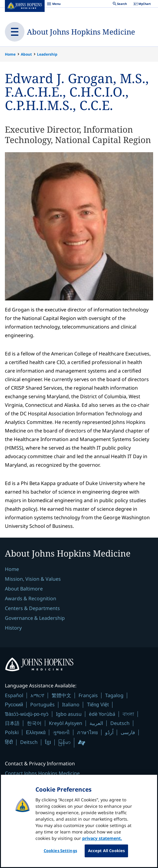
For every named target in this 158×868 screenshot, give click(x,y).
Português (42, 704)
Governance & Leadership (35, 618)
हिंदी (9, 742)
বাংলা (128, 714)
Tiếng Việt (98, 705)
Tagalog (114, 695)
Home (10, 54)
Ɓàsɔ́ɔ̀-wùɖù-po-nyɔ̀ (27, 714)
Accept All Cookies (106, 855)
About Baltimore (24, 589)
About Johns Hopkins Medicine (81, 32)
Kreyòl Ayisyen (66, 723)
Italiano (71, 704)
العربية (96, 723)
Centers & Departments (32, 608)
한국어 (34, 723)
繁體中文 (61, 695)
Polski (12, 732)
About (26, 54)
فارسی (128, 732)
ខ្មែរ (48, 742)
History (13, 628)
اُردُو (109, 732)
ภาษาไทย (87, 732)
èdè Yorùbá (102, 714)
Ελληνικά (36, 732)
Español (14, 695)
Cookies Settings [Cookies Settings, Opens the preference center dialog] (60, 855)
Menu (54, 5)
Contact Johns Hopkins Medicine (42, 773)
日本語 (12, 723)
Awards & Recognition (31, 598)
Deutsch (120, 723)
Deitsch (29, 742)
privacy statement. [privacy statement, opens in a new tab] (102, 843)
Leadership (47, 54)
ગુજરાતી (61, 732)
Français (88, 695)
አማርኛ (37, 695)
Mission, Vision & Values (33, 579)
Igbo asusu (69, 714)
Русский (14, 705)
